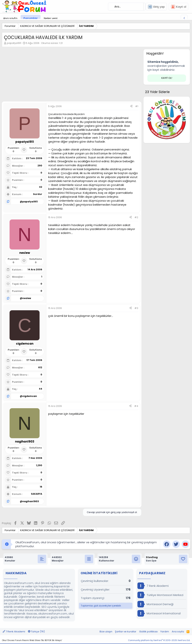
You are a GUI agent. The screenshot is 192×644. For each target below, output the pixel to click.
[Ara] (127, 7)
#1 (137, 106)
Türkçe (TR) (36, 632)
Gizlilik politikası (148, 632)
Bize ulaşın (106, 632)
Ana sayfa (10, 18)
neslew (27, 298)
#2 (136, 217)
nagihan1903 (31, 501)
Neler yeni (51, 18)
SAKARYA (37, 494)
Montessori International (159, 613)
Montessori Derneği (155, 604)
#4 (136, 406)
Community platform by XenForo (159, 640)
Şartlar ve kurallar (126, 632)
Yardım (165, 632)
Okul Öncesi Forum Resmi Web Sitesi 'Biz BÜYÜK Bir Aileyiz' (32, 640)
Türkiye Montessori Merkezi (160, 595)
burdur (38, 194)
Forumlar (31, 18)
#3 (136, 308)
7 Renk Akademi (153, 586)
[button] (60, 18)
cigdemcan (30, 396)
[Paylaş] (131, 106)
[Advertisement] (71, 75)
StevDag (152, 557)
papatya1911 (14, 43)
